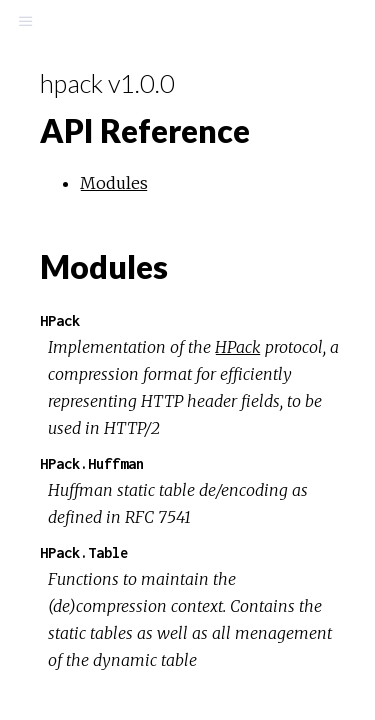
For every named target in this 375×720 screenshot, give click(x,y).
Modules (114, 183)
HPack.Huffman (92, 463)
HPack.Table (84, 552)
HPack (60, 320)
